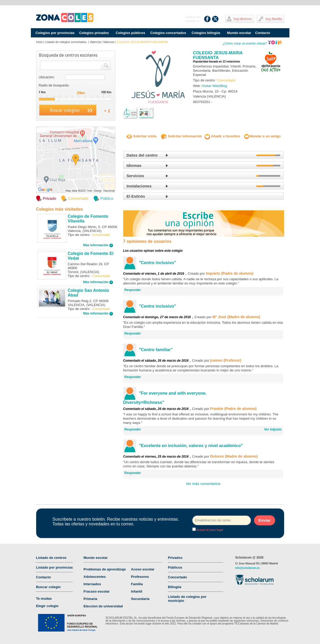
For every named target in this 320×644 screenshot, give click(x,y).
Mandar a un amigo (262, 136)
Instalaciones (139, 186)
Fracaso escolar (97, 591)
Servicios (135, 176)
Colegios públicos (131, 33)
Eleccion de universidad (103, 606)
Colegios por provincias (55, 33)
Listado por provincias (54, 567)
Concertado (178, 577)
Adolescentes (95, 577)
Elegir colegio (47, 606)
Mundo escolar (239, 33)
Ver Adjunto (273, 429)
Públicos (175, 567)
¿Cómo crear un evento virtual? (252, 43)
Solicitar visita (141, 136)
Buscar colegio (48, 587)
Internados (92, 584)
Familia (137, 584)
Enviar (265, 520)
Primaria (90, 599)
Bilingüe (175, 587)
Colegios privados (94, 33)
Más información (98, 245)
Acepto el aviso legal (209, 530)
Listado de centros (51, 558)
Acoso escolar (143, 569)
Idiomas (134, 165)
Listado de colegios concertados (66, 42)
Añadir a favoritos (222, 136)
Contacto (262, 33)
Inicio (40, 42)
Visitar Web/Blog (214, 86)
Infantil (137, 591)
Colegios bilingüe (206, 33)
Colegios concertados (168, 33)
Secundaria (140, 599)
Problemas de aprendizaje (105, 569)
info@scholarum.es (248, 568)
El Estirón (136, 196)
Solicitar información (181, 136)
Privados (175, 558)
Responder (133, 290)
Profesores (140, 577)
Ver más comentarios (203, 484)
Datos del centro (142, 155)
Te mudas (44, 599)
